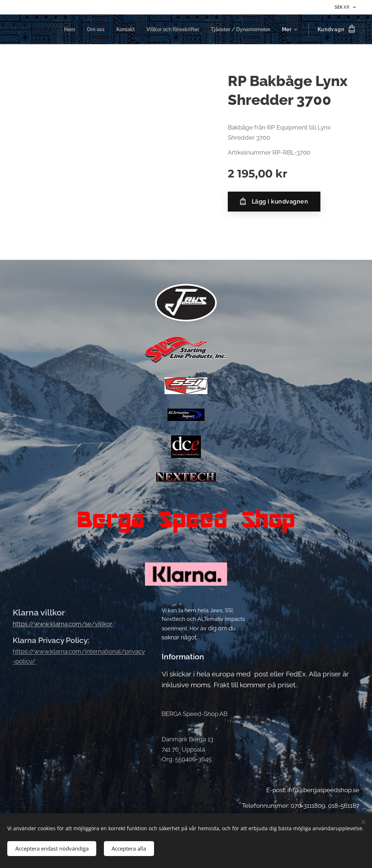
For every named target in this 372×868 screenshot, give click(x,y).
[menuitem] (56, 29)
